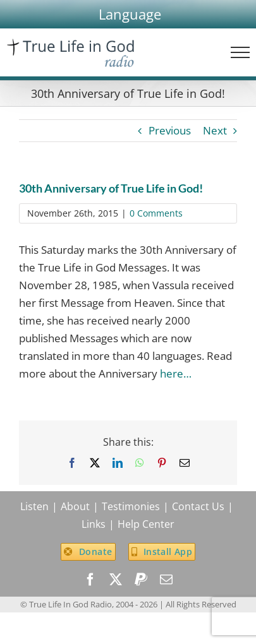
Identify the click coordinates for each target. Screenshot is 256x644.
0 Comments (156, 213)
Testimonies (131, 506)
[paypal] (141, 580)
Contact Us (198, 506)
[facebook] (90, 580)
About (75, 506)
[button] (130, 14)
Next (215, 130)
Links (94, 524)
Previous (170, 130)
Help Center (146, 524)
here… (176, 373)
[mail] (166, 580)
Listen (34, 506)
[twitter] (116, 580)
